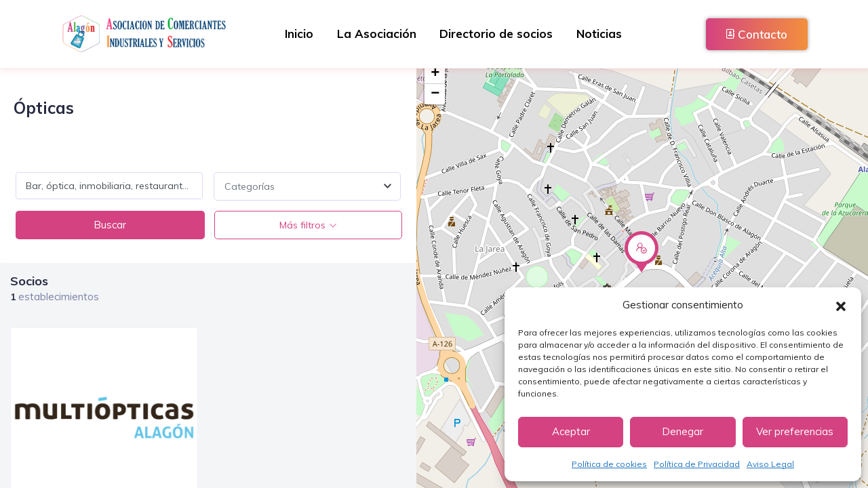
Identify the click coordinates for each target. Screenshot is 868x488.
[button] (841, 305)
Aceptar (571, 431)
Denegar (683, 431)
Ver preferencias (795, 431)
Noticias (605, 34)
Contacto (757, 34)
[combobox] (307, 186)
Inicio (294, 34)
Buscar (110, 225)
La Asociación (375, 34)
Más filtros (302, 225)
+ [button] (435, 74)
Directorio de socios (498, 34)
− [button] (435, 94)
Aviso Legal (770, 464)
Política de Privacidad (697, 464)
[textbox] (307, 186)
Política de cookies (609, 464)
